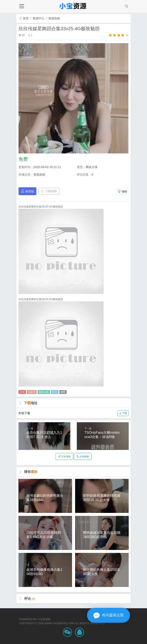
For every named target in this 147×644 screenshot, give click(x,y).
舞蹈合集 (44, 392)
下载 (123, 413)
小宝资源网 (44, 619)
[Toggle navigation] (22, 6)
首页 (24, 18)
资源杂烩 (54, 18)
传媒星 (32, 392)
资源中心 (39, 18)
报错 (122, 191)
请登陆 (27, 191)
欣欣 (22, 392)
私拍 (55, 392)
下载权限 (49, 191)
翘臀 (63, 392)
